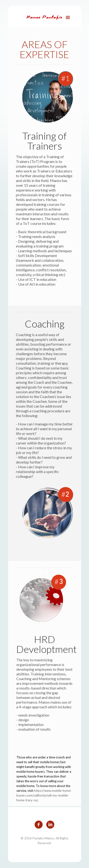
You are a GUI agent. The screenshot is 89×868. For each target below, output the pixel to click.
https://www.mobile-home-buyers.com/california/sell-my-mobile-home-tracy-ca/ (44, 795)
